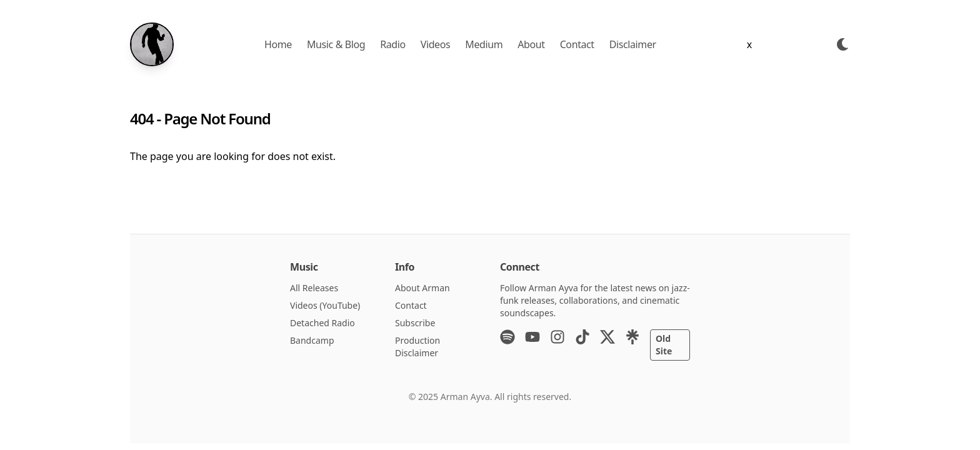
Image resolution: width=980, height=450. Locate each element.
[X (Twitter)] (607, 345)
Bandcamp (312, 340)
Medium (484, 44)
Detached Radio (322, 323)
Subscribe (415, 323)
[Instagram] (557, 345)
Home (278, 44)
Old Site (664, 345)
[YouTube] (532, 345)
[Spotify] (507, 345)
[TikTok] (582, 345)
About (531, 44)
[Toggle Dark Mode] (842, 44)
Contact (577, 44)
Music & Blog (336, 44)
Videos (436, 44)
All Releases (314, 288)
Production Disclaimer (417, 347)
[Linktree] (632, 345)
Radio (393, 44)
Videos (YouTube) (325, 305)
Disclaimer (633, 44)
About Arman (422, 288)
